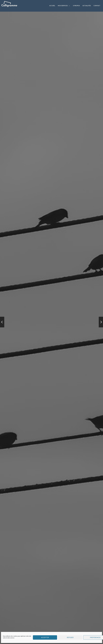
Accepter (45, 638)
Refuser (70, 638)
